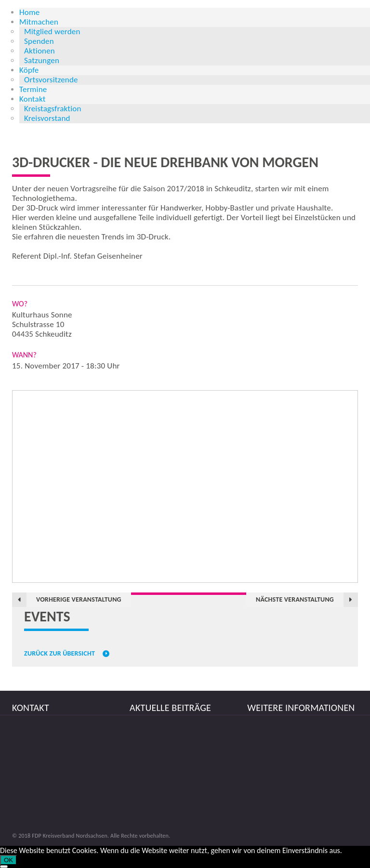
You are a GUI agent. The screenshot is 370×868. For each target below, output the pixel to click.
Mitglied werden (52, 32)
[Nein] (4, 867)
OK (8, 860)
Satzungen (42, 60)
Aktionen (40, 51)
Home (29, 12)
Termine (33, 89)
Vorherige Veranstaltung (79, 599)
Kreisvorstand (47, 118)
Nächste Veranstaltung (295, 599)
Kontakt (33, 99)
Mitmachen (39, 22)
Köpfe (29, 70)
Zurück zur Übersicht (59, 654)
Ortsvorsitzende (51, 80)
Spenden (39, 41)
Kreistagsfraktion (53, 109)
